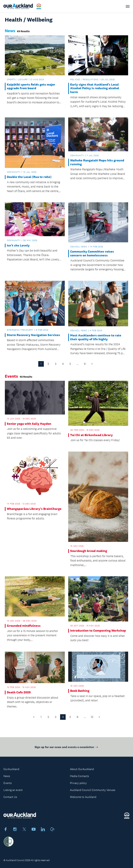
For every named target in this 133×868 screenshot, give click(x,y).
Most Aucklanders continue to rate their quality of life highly (96, 337)
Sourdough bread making (89, 551)
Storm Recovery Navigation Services (33, 335)
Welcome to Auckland (83, 797)
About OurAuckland (82, 769)
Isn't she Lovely (18, 246)
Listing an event (13, 790)
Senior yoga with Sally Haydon (29, 424)
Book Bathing (80, 691)
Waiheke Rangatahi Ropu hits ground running (97, 162)
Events (8, 783)
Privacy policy (78, 783)
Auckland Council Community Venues (93, 790)
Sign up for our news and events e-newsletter (67, 748)
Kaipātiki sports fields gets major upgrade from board (31, 87)
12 (92, 717)
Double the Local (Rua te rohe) (29, 177)
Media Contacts (79, 776)
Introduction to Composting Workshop (98, 631)
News (7, 776)
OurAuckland (11, 769)
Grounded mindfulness (24, 626)
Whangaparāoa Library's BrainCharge (34, 509)
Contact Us (10, 797)
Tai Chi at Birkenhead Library (91, 435)
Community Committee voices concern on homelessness (92, 254)
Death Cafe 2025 (19, 692)
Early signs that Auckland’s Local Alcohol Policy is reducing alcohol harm (95, 88)
